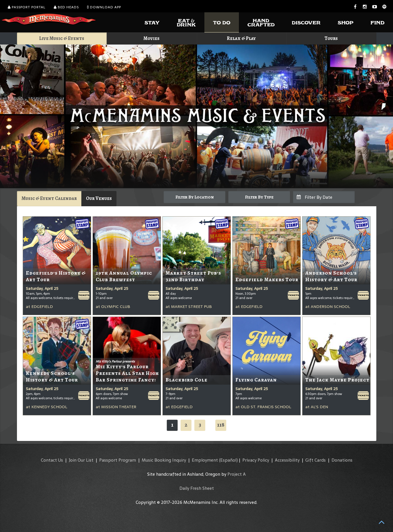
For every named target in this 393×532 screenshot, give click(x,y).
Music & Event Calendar (49, 198)
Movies (152, 38)
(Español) (228, 460)
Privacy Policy (256, 460)
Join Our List (81, 460)
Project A (237, 474)
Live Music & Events (62, 38)
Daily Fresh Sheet (197, 488)
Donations (342, 460)
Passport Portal (27, 7)
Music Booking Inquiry (164, 460)
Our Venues (99, 198)
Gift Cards (316, 460)
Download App (104, 7)
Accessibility (287, 460)
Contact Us (52, 460)
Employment (205, 460)
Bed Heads (66, 7)
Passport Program (118, 460)
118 (221, 425)
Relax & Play (241, 38)
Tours (331, 38)
